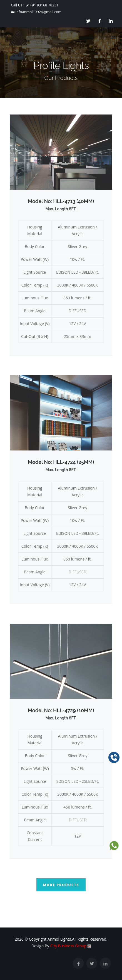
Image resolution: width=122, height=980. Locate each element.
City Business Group (70, 946)
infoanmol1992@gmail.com (38, 12)
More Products (61, 885)
